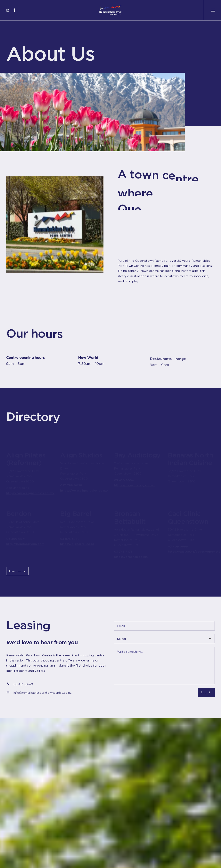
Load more (17, 571)
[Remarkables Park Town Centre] (110, 10)
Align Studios (81, 451)
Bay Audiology (137, 454)
